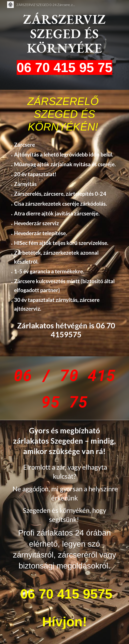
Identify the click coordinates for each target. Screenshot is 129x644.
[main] (65, 45)
